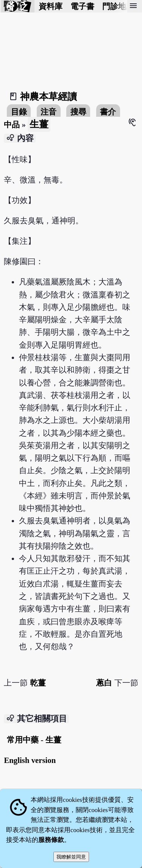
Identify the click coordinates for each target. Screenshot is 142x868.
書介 (108, 112)
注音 (48, 112)
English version (30, 760)
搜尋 (78, 112)
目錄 (19, 112)
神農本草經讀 (48, 97)
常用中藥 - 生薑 (34, 740)
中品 (12, 125)
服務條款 (51, 840)
